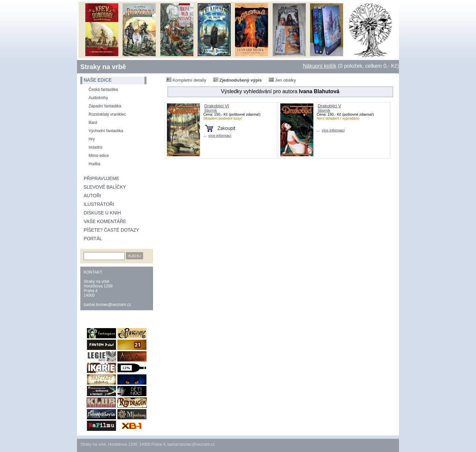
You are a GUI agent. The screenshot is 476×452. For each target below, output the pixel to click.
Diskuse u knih (102, 213)
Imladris (96, 147)
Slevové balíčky (105, 187)
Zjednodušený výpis (238, 80)
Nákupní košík (319, 66)
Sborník (211, 110)
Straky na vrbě (103, 67)
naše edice (98, 80)
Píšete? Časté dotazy (111, 230)
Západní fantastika (105, 106)
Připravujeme (101, 178)
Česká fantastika (103, 90)
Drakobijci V (329, 106)
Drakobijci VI (217, 106)
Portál (93, 239)
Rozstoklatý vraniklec (107, 114)
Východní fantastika (106, 131)
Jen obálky (282, 80)
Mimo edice (99, 156)
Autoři (92, 196)
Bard (93, 123)
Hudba (94, 164)
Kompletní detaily (186, 80)
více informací (220, 135)
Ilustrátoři (99, 204)
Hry (92, 139)
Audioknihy (98, 98)
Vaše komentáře (105, 221)
